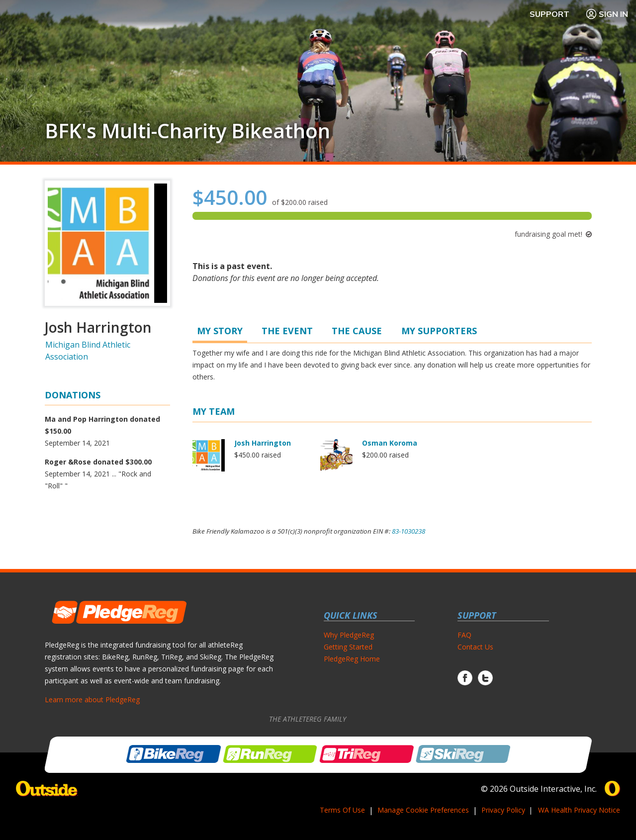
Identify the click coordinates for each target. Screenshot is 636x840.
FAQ (464, 635)
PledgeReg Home (352, 659)
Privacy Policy (503, 810)
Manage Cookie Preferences (423, 810)
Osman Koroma (390, 443)
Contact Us (475, 647)
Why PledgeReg (349, 635)
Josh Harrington (263, 443)
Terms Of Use (342, 810)
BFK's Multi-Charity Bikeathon (187, 131)
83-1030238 (409, 531)
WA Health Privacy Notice (579, 810)
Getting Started (348, 647)
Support (549, 14)
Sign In (607, 14)
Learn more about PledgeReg (92, 700)
